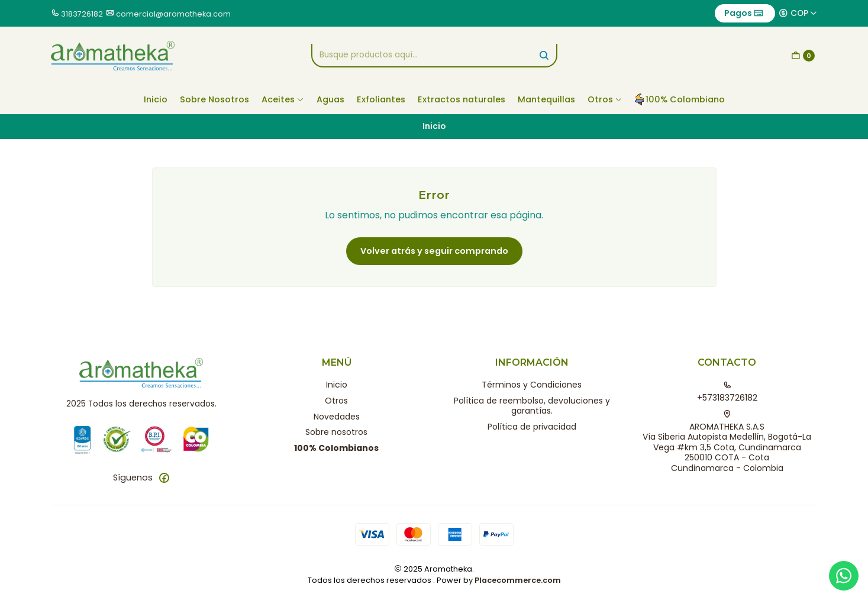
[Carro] (803, 56)
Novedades (337, 417)
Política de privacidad (532, 427)
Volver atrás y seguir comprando (434, 251)
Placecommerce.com (518, 580)
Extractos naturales (462, 99)
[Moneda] (798, 13)
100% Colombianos (336, 448)
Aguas (330, 99)
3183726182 (82, 14)
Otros (605, 99)
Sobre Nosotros (214, 99)
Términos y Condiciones (532, 385)
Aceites (283, 99)
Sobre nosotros (336, 432)
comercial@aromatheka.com (173, 14)
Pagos (744, 13)
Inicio (156, 99)
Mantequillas (546, 99)
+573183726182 (727, 392)
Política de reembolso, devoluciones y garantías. (532, 406)
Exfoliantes (381, 99)
